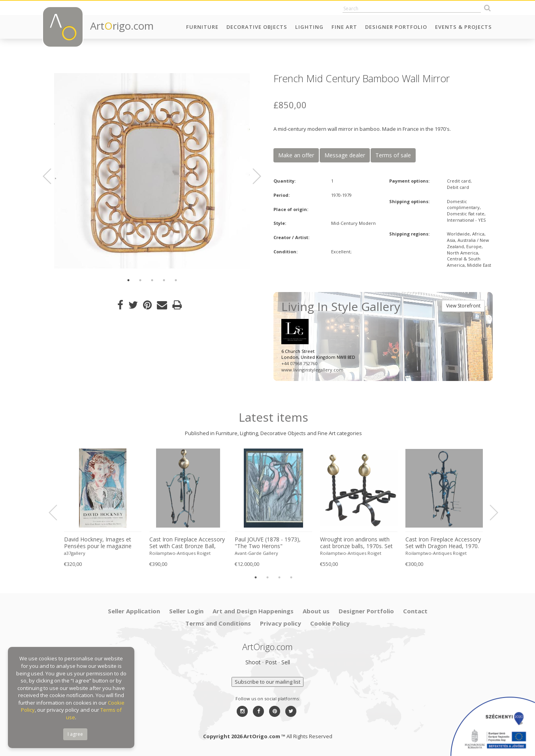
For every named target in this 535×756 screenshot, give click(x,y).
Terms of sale (393, 155)
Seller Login (186, 611)
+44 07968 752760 (299, 363)
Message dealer (345, 155)
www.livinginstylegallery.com (312, 370)
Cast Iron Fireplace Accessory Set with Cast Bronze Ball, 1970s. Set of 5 (187, 543)
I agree (75, 734)
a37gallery (75, 553)
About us (316, 611)
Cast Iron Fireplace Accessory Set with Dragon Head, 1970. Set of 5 (443, 543)
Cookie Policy (330, 623)
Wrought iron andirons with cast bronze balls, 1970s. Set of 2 (356, 543)
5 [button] (176, 280)
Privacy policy (281, 623)
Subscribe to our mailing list (267, 682)
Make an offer (296, 155)
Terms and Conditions (218, 623)
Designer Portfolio (396, 27)
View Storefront (463, 306)
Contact (415, 611)
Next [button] (252, 176)
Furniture (202, 27)
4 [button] (164, 280)
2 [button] (140, 280)
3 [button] (152, 280)
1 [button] (128, 280)
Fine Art (344, 27)
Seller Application (134, 611)
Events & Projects (463, 27)
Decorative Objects (257, 27)
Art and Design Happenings (253, 611)
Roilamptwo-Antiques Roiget (180, 553)
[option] (152, 171)
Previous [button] (52, 176)
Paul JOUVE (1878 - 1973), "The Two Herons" (268, 543)
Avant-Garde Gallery (256, 553)
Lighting (309, 27)
